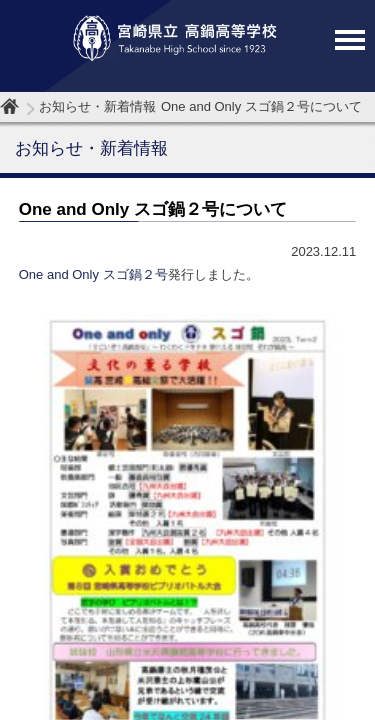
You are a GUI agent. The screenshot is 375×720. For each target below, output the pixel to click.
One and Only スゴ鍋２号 (93, 274)
